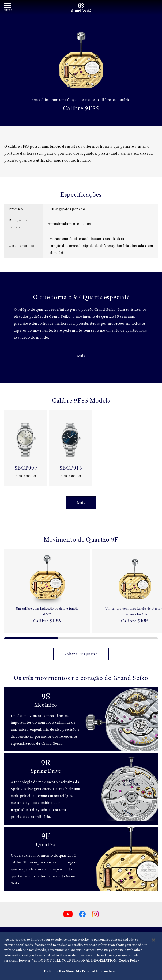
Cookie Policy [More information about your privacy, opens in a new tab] (129, 963)
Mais (81, 356)
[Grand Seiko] (81, 7)
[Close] (153, 943)
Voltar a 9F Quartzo (81, 654)
